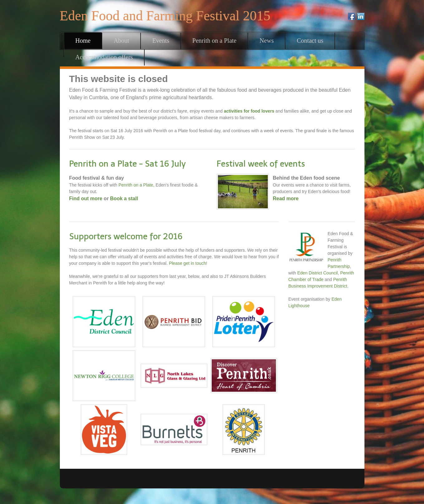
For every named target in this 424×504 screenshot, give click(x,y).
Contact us (310, 41)
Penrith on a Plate (214, 41)
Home (83, 41)
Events (161, 41)
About (121, 41)
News (267, 41)
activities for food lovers (249, 111)
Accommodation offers (104, 57)
